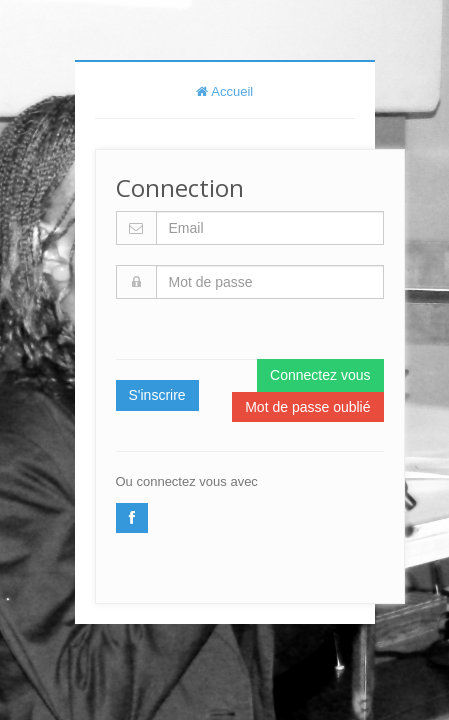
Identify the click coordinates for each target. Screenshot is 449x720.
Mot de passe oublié (307, 407)
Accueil (225, 91)
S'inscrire (157, 395)
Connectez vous (320, 375)
